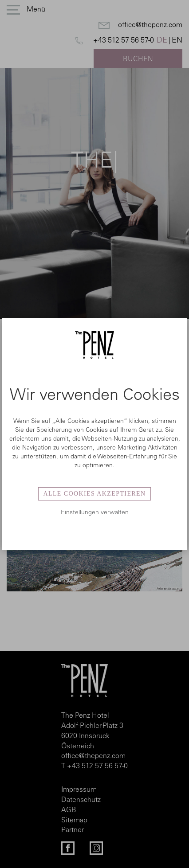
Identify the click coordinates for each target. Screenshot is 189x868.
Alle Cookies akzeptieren (94, 494)
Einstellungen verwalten (95, 512)
